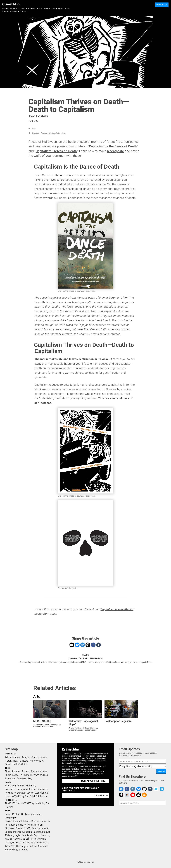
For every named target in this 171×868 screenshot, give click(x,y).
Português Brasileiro (58, 133)
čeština (28, 832)
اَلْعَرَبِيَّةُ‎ (26, 839)
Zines (8, 771)
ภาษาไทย (25, 843)
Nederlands (27, 835)
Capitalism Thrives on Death (56, 151)
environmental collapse (93, 658)
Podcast (9, 800)
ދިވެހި (26, 846)
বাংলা (33, 839)
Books (5, 8)
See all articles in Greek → (15, 12)
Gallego (33, 846)
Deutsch (36, 821)
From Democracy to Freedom (20, 786)
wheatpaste (116, 151)
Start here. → (101, 795)
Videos (43, 771)
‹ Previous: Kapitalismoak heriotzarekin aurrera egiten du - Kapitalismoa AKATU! (52, 662)
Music (8, 775)
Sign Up (161, 771)
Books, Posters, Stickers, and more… (23, 814)
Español (35, 133)
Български (37, 828)
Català (19, 846)
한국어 (8, 839)
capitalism (73, 658)
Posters (26, 771)
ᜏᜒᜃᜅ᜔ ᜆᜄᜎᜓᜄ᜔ (20, 850)
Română (17, 839)
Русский (31, 825)
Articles (9, 754)
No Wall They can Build (33, 803)
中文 (47, 828)
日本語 (27, 828)
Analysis (26, 757)
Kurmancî (43, 846)
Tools (21, 8)
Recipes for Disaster (15, 793)
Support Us (162, 5)
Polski (40, 825)
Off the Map (42, 796)
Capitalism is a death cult (117, 609)
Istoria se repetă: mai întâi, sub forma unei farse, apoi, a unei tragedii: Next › (121, 662)
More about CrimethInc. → (95, 781)
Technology (35, 761)
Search (47, 8)
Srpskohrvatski (42, 835)
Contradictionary (13, 789)
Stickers (35, 771)
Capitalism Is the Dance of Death (113, 146)
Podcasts (30, 8)
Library (14, 8)
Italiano (26, 821)
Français (45, 821)
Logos (15, 775)
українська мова (40, 843)
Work (26, 789)
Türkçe (8, 835)
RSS (15, 754)
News (25, 761)
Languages (57, 8)
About (67, 8)
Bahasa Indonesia (14, 832)
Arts (34, 128)
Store (39, 8)
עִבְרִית (15, 843)
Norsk (8, 850)
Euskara (44, 133)
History (8, 761)
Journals (16, 771)
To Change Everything (31, 775)
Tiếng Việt (10, 846)
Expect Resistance (39, 789)
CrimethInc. (11, 4)
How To (17, 761)
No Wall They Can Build (23, 796)
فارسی (16, 835)
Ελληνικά (10, 828)
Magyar (46, 832)
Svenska (41, 839)
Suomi (19, 828)
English (9, 821)
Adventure (15, 757)
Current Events (39, 757)
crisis (80, 658)
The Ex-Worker (12, 803)
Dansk (8, 843)
